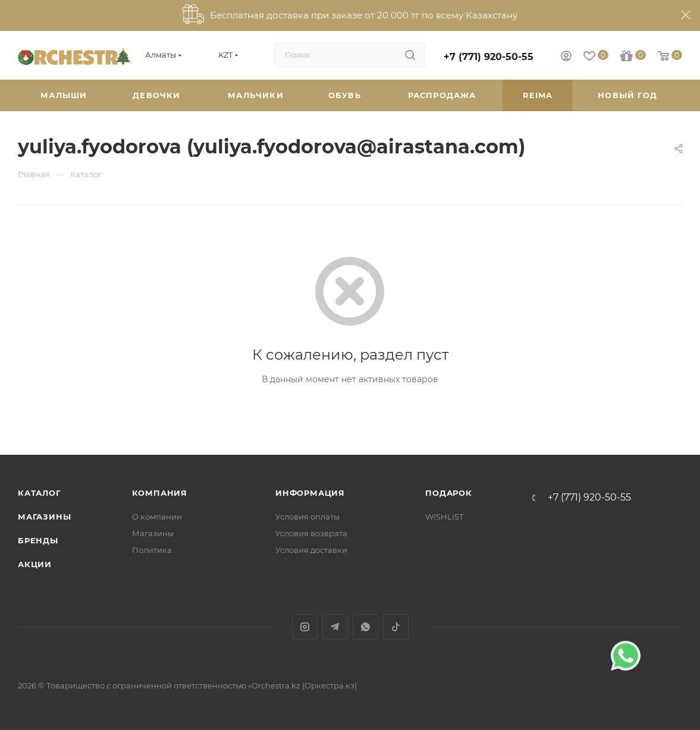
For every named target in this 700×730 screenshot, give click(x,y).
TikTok (396, 627)
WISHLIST (444, 517)
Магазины (44, 517)
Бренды (38, 540)
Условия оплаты (307, 517)
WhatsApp (365, 627)
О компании (157, 517)
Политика (152, 550)
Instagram (305, 627)
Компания (160, 493)
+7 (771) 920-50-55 (489, 57)
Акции (35, 564)
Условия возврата (311, 533)
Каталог (40, 493)
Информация (310, 493)
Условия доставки (311, 550)
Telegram (335, 627)
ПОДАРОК (449, 493)
